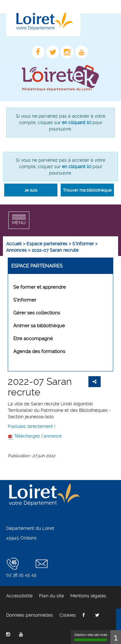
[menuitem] (14, 244)
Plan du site (51, 596)
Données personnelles (30, 615)
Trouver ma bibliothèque (87, 190)
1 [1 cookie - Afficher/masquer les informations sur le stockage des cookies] (116, 637)
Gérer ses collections (37, 313)
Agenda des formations (39, 351)
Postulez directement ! (32, 426)
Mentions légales (88, 596)
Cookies (68, 615)
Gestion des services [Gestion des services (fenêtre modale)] (91, 637)
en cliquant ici (77, 122)
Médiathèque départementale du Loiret (57, 89)
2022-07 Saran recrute (40, 387)
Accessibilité (19, 596)
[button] (31, 190)
